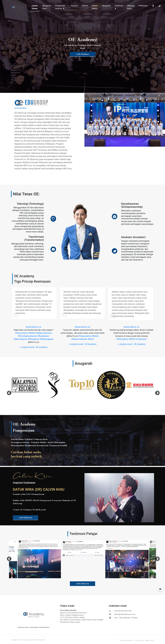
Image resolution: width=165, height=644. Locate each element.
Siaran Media (95, 7)
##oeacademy (26, 335)
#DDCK (132, 339)
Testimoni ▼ (119, 7)
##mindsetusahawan (30, 337)
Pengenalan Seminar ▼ (60, 7)
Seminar (74, 6)
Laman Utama (35, 7)
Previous (8, 393)
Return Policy (150, 641)
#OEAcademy (126, 339)
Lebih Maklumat (82, 54)
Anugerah (106, 6)
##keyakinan (34, 339)
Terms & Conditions (126, 641)
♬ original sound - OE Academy (34, 344)
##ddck (33, 335)
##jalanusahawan (40, 335)
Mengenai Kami (47, 7)
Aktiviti (85, 6)
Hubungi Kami (131, 7)
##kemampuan (25, 339)
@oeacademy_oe (34, 331)
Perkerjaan (143, 6)
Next (157, 393)
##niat (88, 339)
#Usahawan (138, 339)
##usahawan (40, 337)
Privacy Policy (139, 641)
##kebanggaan (42, 339)
